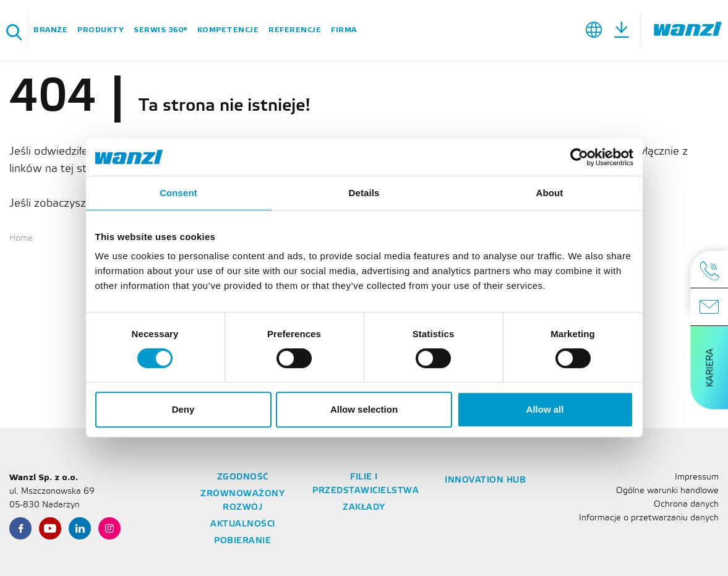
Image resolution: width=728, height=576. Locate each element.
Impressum (697, 477)
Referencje (295, 30)
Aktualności (243, 524)
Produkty (101, 30)
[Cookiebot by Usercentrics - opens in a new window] (579, 157)
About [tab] (550, 193)
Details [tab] (364, 193)
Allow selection (364, 409)
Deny (183, 409)
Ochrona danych (686, 505)
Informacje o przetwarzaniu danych (649, 518)
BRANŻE (50, 30)
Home (21, 239)
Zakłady (364, 508)
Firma (344, 30)
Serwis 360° (161, 30)
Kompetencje (228, 30)
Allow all (545, 409)
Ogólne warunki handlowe (667, 491)
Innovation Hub (485, 480)
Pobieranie (242, 541)
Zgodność (243, 477)
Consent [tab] (178, 193)
